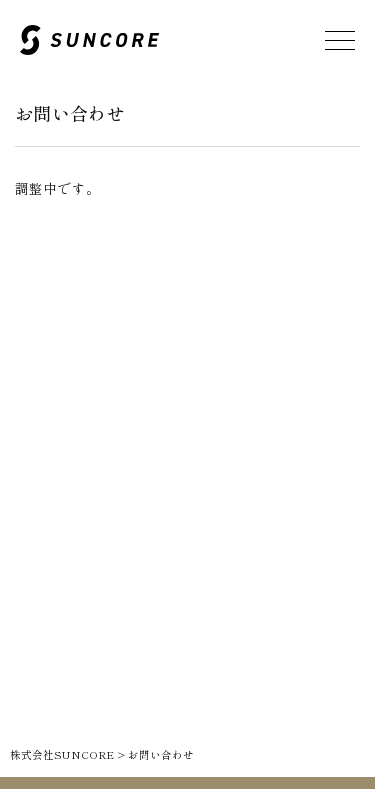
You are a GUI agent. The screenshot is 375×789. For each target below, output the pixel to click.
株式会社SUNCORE (62, 754)
